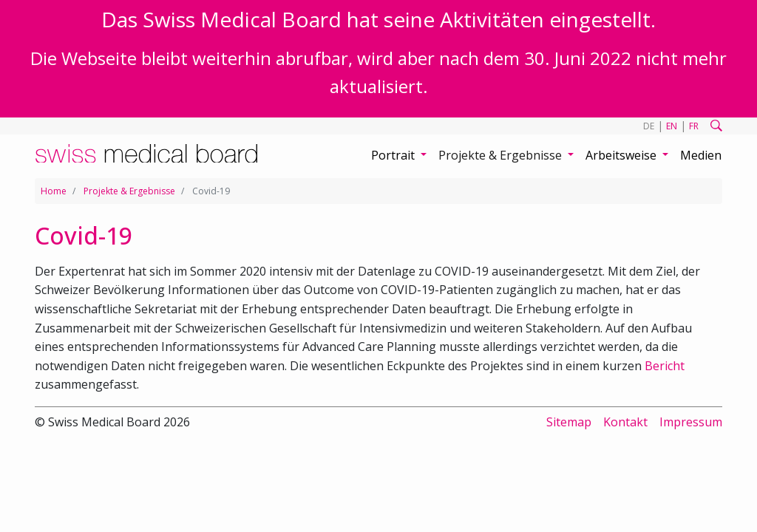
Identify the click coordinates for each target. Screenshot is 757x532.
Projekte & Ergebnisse (129, 191)
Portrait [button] (394, 155)
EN (672, 126)
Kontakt (625, 422)
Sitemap (569, 422)
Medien (701, 155)
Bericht (665, 366)
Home (54, 191)
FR (694, 126)
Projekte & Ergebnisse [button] (502, 155)
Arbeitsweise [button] (622, 155)
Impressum (691, 422)
